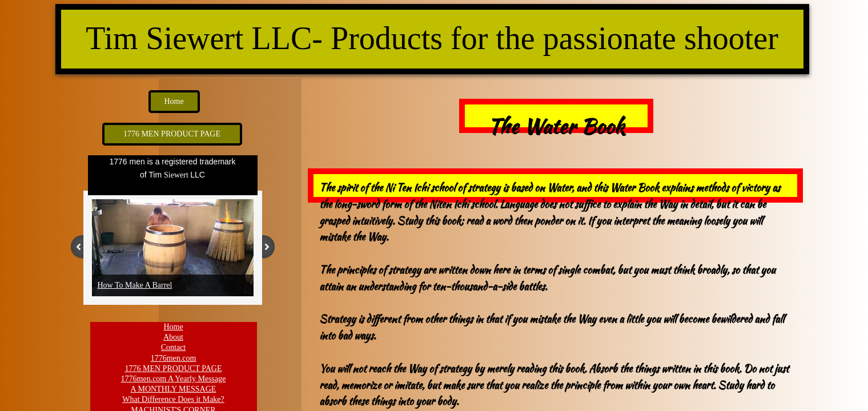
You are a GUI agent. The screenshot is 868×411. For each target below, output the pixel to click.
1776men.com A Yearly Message (174, 379)
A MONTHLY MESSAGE (174, 389)
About (173, 337)
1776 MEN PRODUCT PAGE (174, 368)
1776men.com (174, 358)
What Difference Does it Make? (173, 399)
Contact (174, 347)
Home (173, 327)
